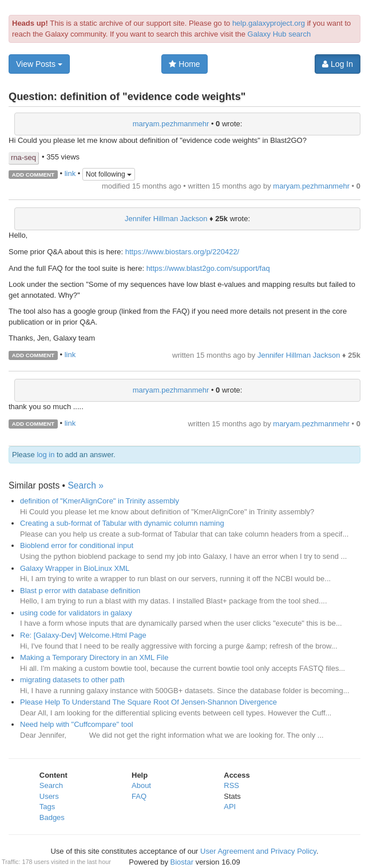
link (70, 173)
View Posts (39, 64)
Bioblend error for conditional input (77, 545)
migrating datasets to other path (72, 680)
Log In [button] (338, 64)
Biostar (182, 862)
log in (45, 455)
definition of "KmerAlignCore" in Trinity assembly (100, 501)
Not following (109, 174)
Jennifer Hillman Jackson (166, 219)
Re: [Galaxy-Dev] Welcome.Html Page (83, 635)
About (141, 785)
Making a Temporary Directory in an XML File (94, 657)
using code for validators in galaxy (76, 613)
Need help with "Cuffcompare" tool (77, 724)
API (230, 807)
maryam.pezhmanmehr (171, 124)
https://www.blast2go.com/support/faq (208, 268)
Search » (85, 485)
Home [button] (184, 64)
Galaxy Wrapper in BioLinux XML (75, 568)
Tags (47, 807)
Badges (52, 817)
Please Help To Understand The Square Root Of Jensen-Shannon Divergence (148, 702)
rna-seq (23, 157)
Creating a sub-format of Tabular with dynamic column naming (122, 523)
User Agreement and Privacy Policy (258, 851)
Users (49, 796)
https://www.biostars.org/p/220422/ (182, 252)
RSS (231, 785)
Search (51, 785)
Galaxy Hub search (279, 34)
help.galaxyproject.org (269, 23)
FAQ (139, 796)
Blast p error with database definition (80, 591)
